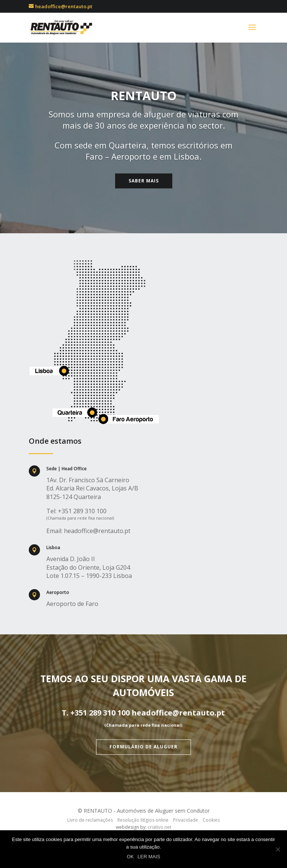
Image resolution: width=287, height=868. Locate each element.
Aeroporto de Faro (72, 604)
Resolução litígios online (143, 820)
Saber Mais (144, 181)
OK (130, 857)
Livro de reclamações (90, 820)
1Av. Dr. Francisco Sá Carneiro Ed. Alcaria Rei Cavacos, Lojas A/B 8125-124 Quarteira (92, 488)
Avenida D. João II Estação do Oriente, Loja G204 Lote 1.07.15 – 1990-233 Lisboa (89, 567)
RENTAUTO (144, 96)
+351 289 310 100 (82, 511)
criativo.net (159, 827)
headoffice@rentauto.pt (97, 531)
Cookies (211, 820)
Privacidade (186, 820)
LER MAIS (149, 857)
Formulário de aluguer (143, 747)
